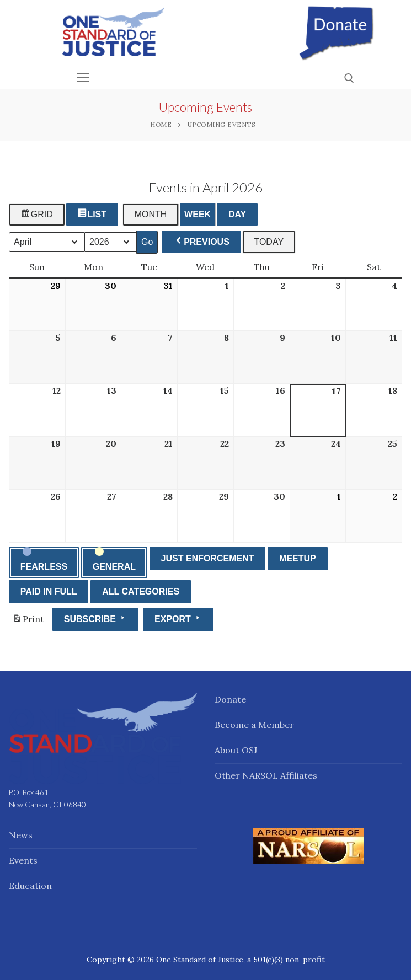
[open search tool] (349, 78)
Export (178, 618)
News (21, 835)
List (93, 215)
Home (161, 124)
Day (237, 214)
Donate (230, 699)
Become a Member (254, 725)
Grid (37, 215)
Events (23, 860)
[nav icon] (83, 78)
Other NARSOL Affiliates (266, 775)
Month (151, 214)
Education (30, 886)
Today (269, 242)
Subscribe (96, 618)
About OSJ (236, 750)
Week (198, 214)
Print (28, 621)
